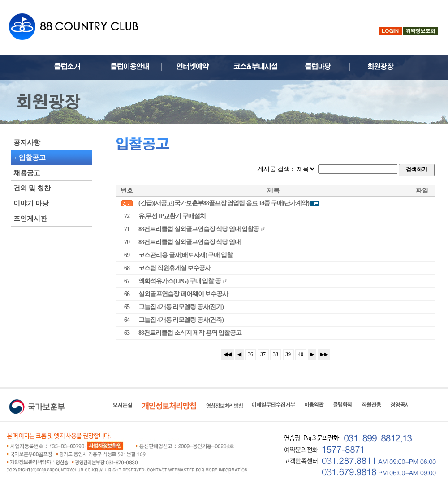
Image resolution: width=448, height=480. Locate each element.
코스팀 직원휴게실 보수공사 (174, 268)
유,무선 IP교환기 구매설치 (172, 216)
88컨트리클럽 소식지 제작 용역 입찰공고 (190, 333)
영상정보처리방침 (224, 405)
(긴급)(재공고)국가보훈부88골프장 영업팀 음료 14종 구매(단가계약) (228, 203)
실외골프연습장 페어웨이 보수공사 (183, 294)
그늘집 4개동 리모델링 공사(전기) (181, 307)
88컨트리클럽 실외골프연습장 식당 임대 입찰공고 (202, 229)
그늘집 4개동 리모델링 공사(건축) (181, 320)
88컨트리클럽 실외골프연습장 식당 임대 (190, 242)
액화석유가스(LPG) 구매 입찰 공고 (183, 281)
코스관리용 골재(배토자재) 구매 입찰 (185, 255)
